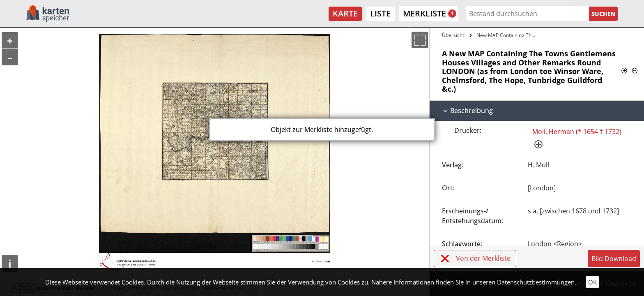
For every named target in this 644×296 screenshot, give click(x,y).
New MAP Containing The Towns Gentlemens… (507, 35)
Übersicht (453, 35)
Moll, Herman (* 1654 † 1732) (577, 132)
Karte (345, 13)
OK (592, 282)
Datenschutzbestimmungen (536, 282)
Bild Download (614, 259)
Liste (380, 13)
